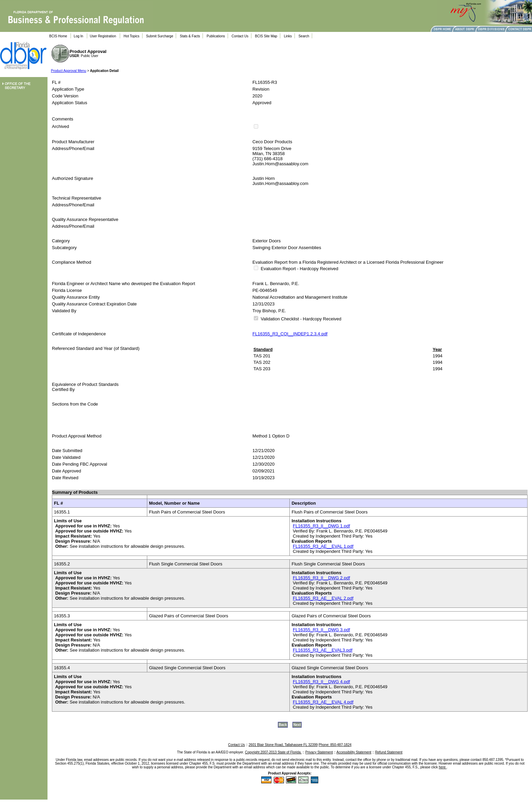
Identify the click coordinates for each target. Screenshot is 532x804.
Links (288, 36)
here (443, 767)
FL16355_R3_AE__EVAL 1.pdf (323, 546)
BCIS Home (58, 36)
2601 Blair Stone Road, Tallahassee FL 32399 (283, 745)
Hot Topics (131, 36)
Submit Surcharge (159, 36)
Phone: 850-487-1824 (335, 745)
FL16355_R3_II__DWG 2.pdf (321, 578)
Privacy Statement (319, 752)
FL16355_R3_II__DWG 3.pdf (321, 630)
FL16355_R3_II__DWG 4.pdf (321, 682)
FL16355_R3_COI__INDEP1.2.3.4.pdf (290, 334)
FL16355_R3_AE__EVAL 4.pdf (323, 702)
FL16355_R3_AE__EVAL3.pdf (322, 650)
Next (297, 725)
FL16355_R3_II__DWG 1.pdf (321, 526)
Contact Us (240, 36)
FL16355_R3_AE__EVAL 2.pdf (323, 598)
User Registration (103, 36)
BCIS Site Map (266, 36)
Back (283, 725)
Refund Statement (389, 752)
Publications (216, 36)
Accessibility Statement (354, 752)
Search (304, 36)
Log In (78, 36)
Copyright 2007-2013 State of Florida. (273, 752)
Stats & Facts (190, 36)
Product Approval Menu (69, 71)
